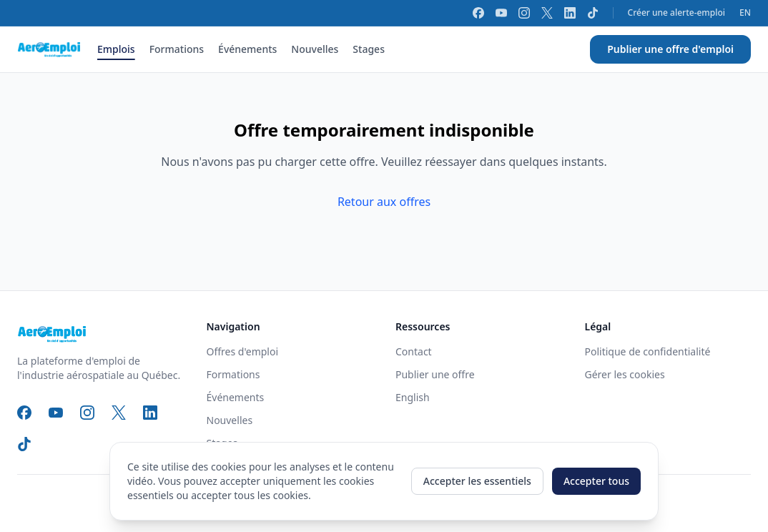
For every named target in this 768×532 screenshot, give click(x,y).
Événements (247, 49)
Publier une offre (435, 374)
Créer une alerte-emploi (676, 13)
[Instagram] (524, 13)
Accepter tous (596, 481)
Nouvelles (315, 49)
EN (745, 13)
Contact (414, 351)
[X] (547, 13)
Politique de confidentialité (648, 351)
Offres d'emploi (243, 351)
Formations (177, 49)
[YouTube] (501, 13)
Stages (369, 49)
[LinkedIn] (570, 13)
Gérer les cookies (625, 374)
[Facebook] (478, 13)
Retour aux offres (384, 202)
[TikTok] (593, 13)
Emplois (116, 49)
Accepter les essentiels (477, 481)
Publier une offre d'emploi (670, 49)
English (413, 397)
